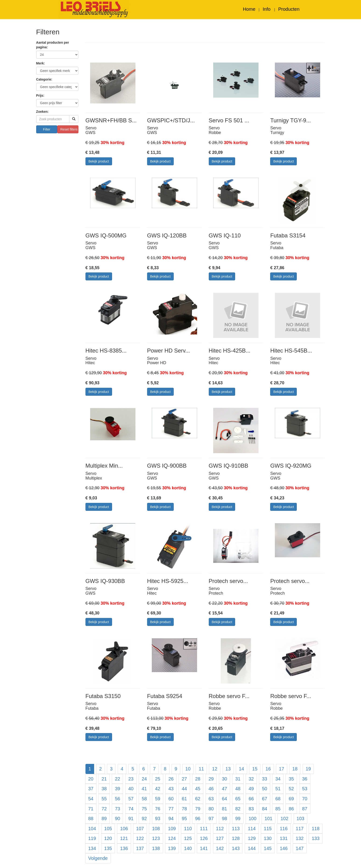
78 (184, 809)
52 (291, 789)
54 (91, 799)
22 (117, 779)
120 (108, 838)
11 (201, 769)
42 (158, 789)
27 (184, 779)
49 (251, 789)
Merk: (41, 63)
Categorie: (44, 79)
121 (124, 838)
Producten (289, 9)
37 (91, 789)
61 (184, 799)
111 (204, 829)
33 (265, 779)
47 (224, 789)
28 (198, 779)
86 (291, 809)
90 (117, 819)
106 (124, 829)
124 (172, 838)
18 (295, 769)
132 (300, 838)
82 (238, 809)
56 (117, 799)
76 (158, 809)
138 (156, 848)
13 (228, 769)
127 (220, 838)
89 (104, 819)
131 (284, 838)
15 (255, 769)
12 (215, 769)
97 (211, 819)
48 (238, 789)
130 (268, 838)
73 (117, 809)
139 (172, 848)
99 (238, 819)
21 (104, 779)
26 (171, 779)
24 (144, 779)
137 (140, 848)
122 (140, 838)
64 (224, 799)
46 (211, 789)
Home (249, 9)
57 (131, 799)
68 (278, 799)
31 (238, 779)
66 (251, 799)
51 (278, 789)
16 (268, 769)
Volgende (98, 858)
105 (108, 829)
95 (184, 819)
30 (224, 779)
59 (158, 799)
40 (131, 789)
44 (184, 789)
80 (211, 809)
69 (291, 799)
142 (220, 848)
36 (305, 779)
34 (278, 779)
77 (171, 809)
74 (131, 809)
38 (104, 789)
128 (236, 838)
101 (268, 819)
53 (305, 789)
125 (188, 838)
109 (172, 829)
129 (252, 838)
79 (198, 809)
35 (291, 779)
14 (241, 769)
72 (104, 809)
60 (171, 799)
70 (305, 799)
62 (198, 799)
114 (252, 829)
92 (144, 819)
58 (144, 799)
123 (156, 838)
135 (108, 848)
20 (91, 779)
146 (284, 848)
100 (253, 819)
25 (158, 779)
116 (284, 829)
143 (236, 848)
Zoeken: (42, 112)
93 (158, 819)
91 (131, 819)
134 (92, 848)
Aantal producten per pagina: (53, 45)
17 (282, 769)
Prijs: (40, 95)
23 (131, 779)
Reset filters (69, 129)
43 (171, 789)
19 (308, 769)
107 (140, 829)
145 (268, 848)
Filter (47, 129)
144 (252, 848)
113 (236, 829)
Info (267, 9)
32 (251, 779)
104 (92, 829)
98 (224, 819)
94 (171, 819)
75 (144, 809)
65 (238, 799)
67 (265, 799)
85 (278, 809)
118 (316, 829)
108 (156, 829)
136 (124, 848)
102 (284, 819)
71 (91, 809)
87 (305, 809)
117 (300, 829)
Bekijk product (99, 161)
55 (104, 799)
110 (188, 829)
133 (316, 838)
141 (204, 848)
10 (188, 769)
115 (268, 829)
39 (117, 789)
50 (265, 789)
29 (211, 779)
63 (211, 799)
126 (204, 838)
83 (251, 809)
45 (198, 789)
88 (91, 819)
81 (224, 809)
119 (92, 838)
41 (144, 789)
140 (188, 848)
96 (198, 819)
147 (300, 848)
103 (300, 819)
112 (220, 829)
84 (265, 809)
